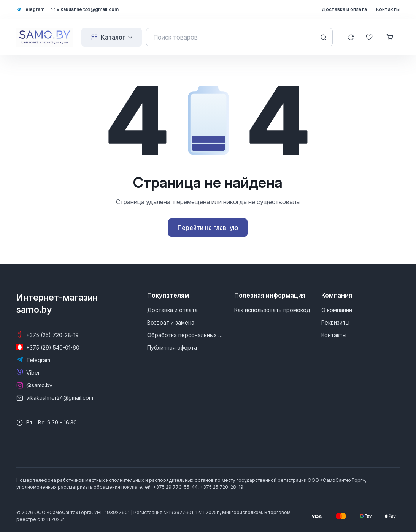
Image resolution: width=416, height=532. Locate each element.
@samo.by (39, 385)
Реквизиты (335, 322)
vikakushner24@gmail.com (85, 9)
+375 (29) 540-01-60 (53, 348)
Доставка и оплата (344, 9)
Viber (33, 373)
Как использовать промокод (272, 310)
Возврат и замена (171, 322)
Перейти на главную (208, 228)
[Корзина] (391, 37)
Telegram (30, 9)
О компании (337, 310)
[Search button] (324, 37)
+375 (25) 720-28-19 (52, 335)
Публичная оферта (172, 348)
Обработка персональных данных (186, 335)
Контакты (388, 9)
